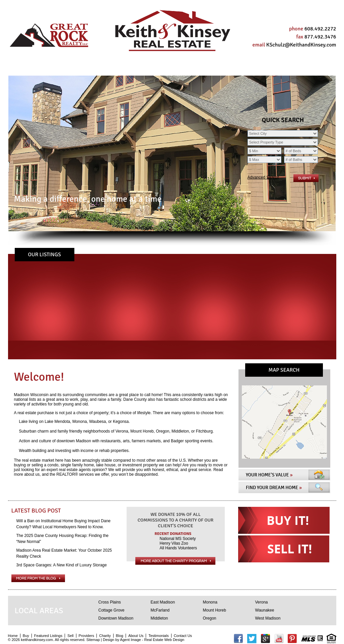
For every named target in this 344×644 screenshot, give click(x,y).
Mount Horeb (215, 610)
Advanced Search (263, 177)
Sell (71, 68)
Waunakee (265, 610)
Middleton (159, 618)
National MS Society (178, 539)
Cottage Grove (112, 610)
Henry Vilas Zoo (174, 543)
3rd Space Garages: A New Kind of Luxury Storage (62, 565)
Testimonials (236, 68)
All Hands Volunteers (178, 548)
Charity (137, 68)
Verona (262, 602)
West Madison (268, 618)
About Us (195, 68)
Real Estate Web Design (164, 640)
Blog (165, 68)
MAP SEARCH (284, 370)
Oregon (210, 618)
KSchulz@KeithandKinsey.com (301, 45)
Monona (210, 602)
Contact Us (280, 68)
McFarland (160, 610)
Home (25, 68)
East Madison (163, 602)
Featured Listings (48, 636)
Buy (49, 68)
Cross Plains (110, 602)
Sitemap (93, 640)
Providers (102, 68)
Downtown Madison (116, 618)
